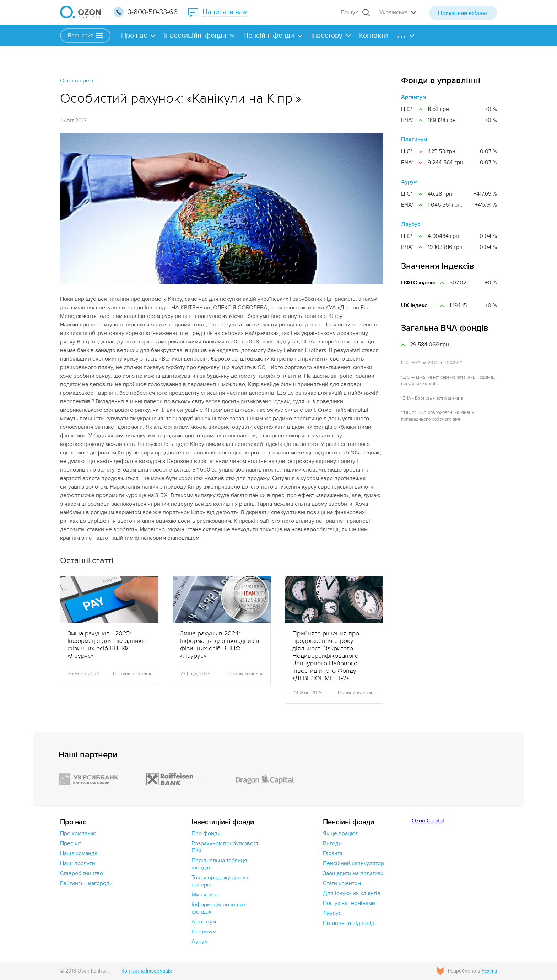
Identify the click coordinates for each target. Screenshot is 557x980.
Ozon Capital (428, 821)
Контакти (374, 36)
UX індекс (414, 305)
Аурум (409, 182)
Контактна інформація (147, 971)
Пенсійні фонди (269, 36)
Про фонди (206, 833)
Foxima (489, 971)
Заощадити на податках (353, 873)
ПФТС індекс (418, 283)
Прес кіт (71, 843)
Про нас (134, 36)
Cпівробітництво (82, 873)
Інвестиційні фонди (195, 36)
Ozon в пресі (77, 81)
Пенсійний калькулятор (353, 863)
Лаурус (411, 224)
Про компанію (78, 833)
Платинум (414, 139)
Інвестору (327, 36)
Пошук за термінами (349, 903)
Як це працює (340, 833)
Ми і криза (205, 895)
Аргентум (414, 97)
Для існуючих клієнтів (352, 893)
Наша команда (79, 853)
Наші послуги (78, 863)
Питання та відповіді (349, 923)
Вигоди (332, 843)
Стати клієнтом (342, 883)
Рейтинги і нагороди (86, 883)
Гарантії (333, 853)
